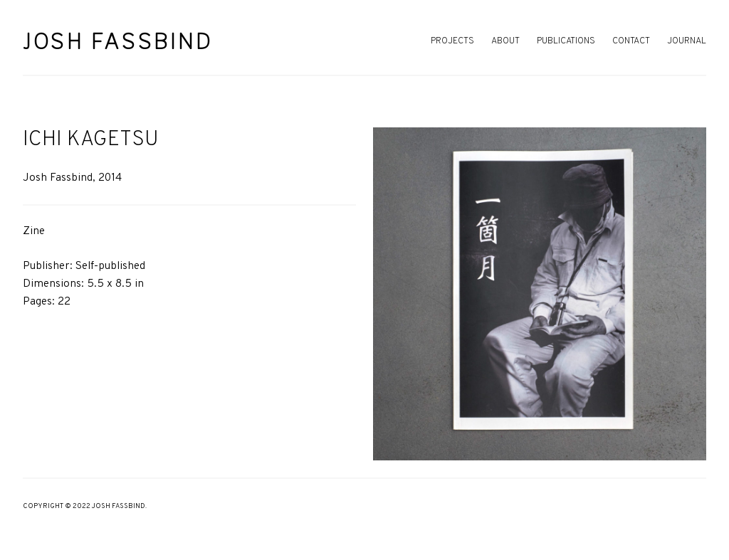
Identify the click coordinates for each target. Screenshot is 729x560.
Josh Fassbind (118, 41)
